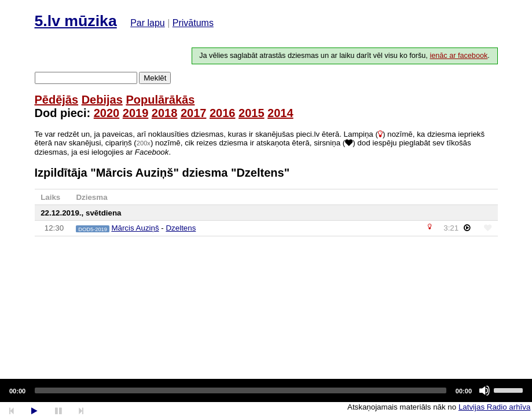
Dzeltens (181, 228)
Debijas (102, 100)
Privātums (193, 23)
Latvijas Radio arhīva (494, 407)
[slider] (241, 390)
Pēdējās (57, 100)
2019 (136, 113)
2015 (252, 113)
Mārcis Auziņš (135, 228)
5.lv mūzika (76, 21)
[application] (266, 390)
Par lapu (148, 23)
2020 (107, 113)
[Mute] (485, 390)
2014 (280, 113)
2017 (194, 113)
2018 (165, 113)
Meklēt (155, 78)
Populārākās (160, 100)
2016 (223, 113)
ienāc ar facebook (458, 56)
